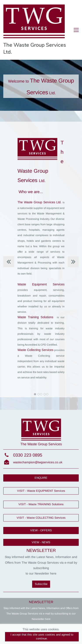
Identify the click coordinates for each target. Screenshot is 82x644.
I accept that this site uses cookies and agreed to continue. (42, 637)
